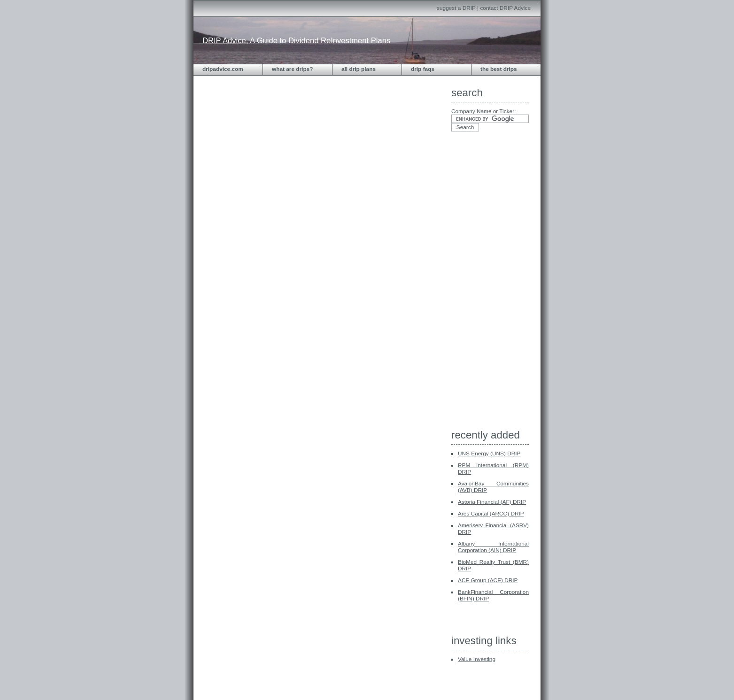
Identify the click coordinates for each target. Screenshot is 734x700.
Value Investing (477, 659)
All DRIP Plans (359, 69)
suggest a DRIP (456, 8)
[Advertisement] (489, 283)
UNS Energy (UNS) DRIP (489, 454)
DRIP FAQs (423, 69)
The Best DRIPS (499, 69)
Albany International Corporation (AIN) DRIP (493, 547)
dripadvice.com (223, 69)
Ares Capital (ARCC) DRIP (491, 514)
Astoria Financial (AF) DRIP (492, 502)
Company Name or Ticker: (483, 111)
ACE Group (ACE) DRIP (488, 580)
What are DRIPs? (292, 69)
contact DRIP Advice (505, 8)
